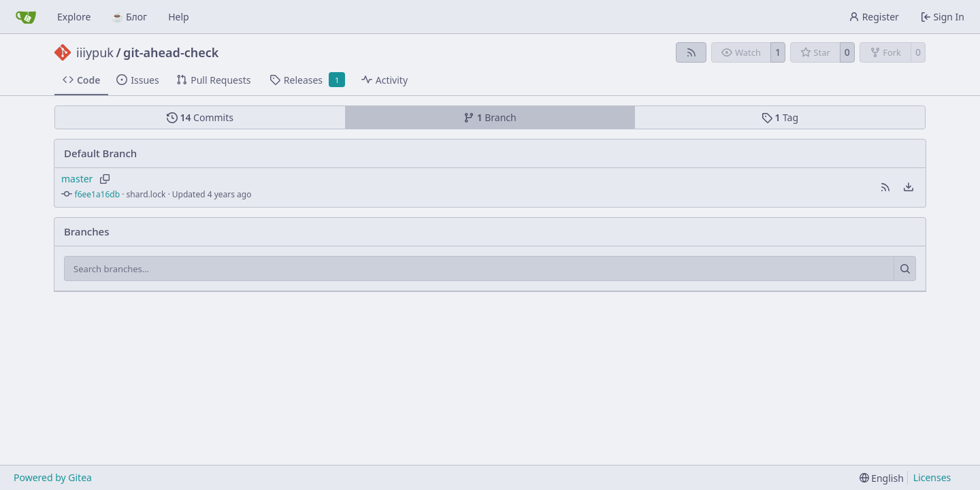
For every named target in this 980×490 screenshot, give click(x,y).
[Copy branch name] (104, 179)
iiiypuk (95, 52)
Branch (490, 117)
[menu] (909, 187)
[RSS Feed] (691, 52)
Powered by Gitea (53, 477)
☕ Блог (129, 17)
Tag (780, 117)
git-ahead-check (171, 52)
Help (179, 17)
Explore (74, 17)
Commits (200, 117)
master (77, 179)
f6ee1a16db (98, 194)
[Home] (26, 17)
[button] (885, 187)
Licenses (932, 477)
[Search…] (905, 269)
